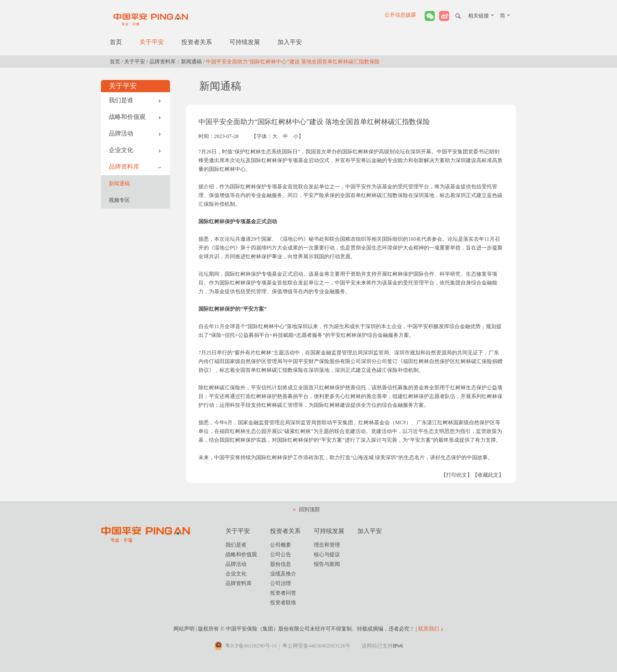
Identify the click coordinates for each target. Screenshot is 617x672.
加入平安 (290, 42)
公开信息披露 (400, 15)
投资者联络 (283, 603)
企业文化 (135, 150)
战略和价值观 (135, 117)
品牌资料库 (135, 167)
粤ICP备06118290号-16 (251, 646)
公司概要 (281, 545)
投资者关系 (197, 42)
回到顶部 (309, 509)
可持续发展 (245, 42)
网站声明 (184, 629)
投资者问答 (283, 593)
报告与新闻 (327, 564)
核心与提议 (327, 554)
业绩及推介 (283, 574)
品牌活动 (135, 133)
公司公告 (281, 554)
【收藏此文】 (488, 475)
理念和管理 (327, 545)
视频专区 (119, 200)
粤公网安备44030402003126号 (316, 646)
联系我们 (429, 629)
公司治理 (281, 583)
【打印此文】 (457, 475)
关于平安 (152, 42)
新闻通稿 (119, 184)
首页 (116, 42)
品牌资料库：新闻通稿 (176, 62)
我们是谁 (135, 100)
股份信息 (281, 564)
